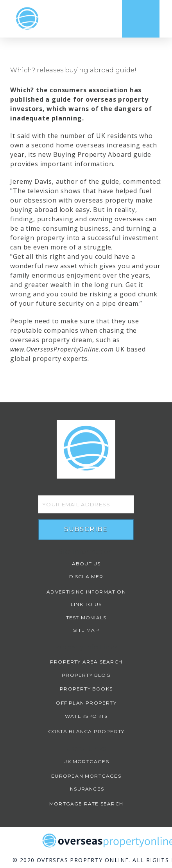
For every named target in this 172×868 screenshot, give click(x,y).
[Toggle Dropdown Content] (141, 19)
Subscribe (86, 529)
